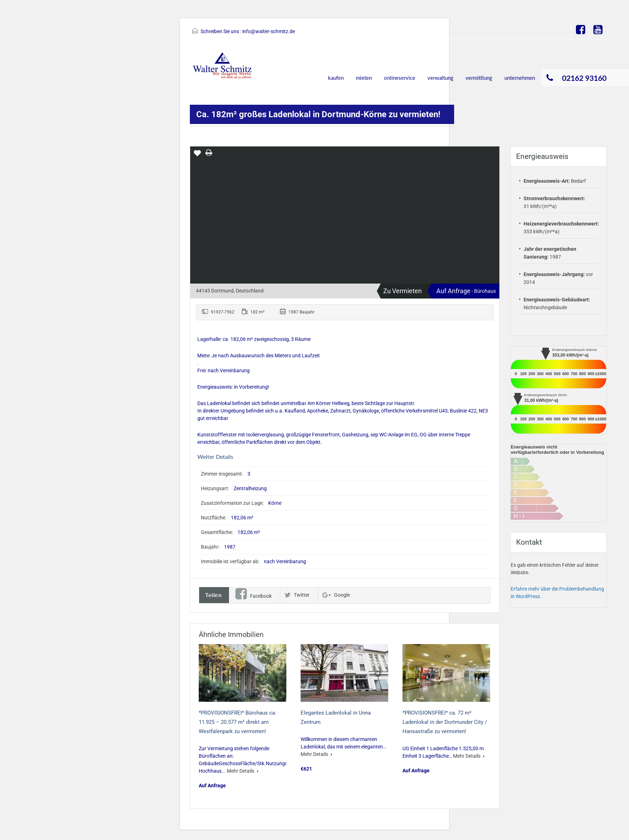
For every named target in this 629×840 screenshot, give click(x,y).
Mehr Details (243, 771)
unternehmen (520, 78)
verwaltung (440, 78)
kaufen (336, 78)
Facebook (254, 596)
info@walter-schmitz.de (269, 31)
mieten (364, 78)
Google (336, 595)
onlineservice (400, 78)
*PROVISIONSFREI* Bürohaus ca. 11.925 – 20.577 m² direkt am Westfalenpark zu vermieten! (238, 722)
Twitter (297, 595)
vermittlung (479, 78)
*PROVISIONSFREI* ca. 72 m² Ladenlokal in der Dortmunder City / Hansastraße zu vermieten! (445, 722)
